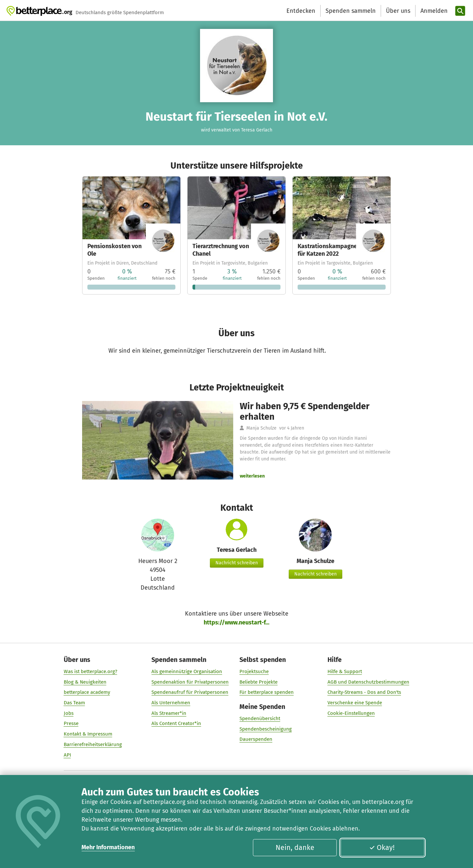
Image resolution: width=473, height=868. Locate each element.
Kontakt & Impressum (88, 734)
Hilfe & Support (345, 671)
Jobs (69, 713)
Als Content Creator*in (176, 723)
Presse (71, 723)
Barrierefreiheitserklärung (93, 744)
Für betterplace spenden (267, 692)
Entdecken (301, 11)
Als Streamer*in (169, 713)
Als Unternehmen (171, 702)
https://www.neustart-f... (236, 622)
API (67, 755)
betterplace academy (87, 692)
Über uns (398, 11)
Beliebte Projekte (259, 682)
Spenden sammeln (351, 11)
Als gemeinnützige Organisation (187, 671)
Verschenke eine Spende (355, 702)
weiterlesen (252, 476)
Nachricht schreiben (237, 563)
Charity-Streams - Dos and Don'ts (364, 692)
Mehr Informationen (108, 847)
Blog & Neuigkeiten (85, 682)
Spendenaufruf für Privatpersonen (190, 692)
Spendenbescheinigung (266, 729)
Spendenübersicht (260, 718)
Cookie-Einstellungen (351, 713)
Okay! (382, 848)
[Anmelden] (433, 11)
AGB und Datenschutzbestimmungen (368, 682)
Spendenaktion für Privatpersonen (190, 682)
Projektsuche (254, 671)
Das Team (74, 702)
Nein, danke (295, 848)
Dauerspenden (256, 739)
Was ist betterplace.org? (90, 671)
